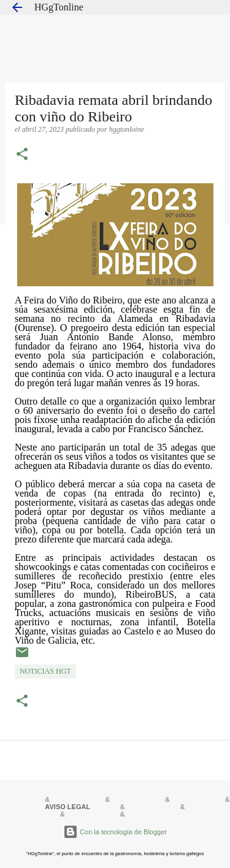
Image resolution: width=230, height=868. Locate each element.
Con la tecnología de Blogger (115, 832)
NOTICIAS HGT (45, 671)
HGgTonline (59, 7)
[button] (22, 155)
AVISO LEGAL (67, 807)
